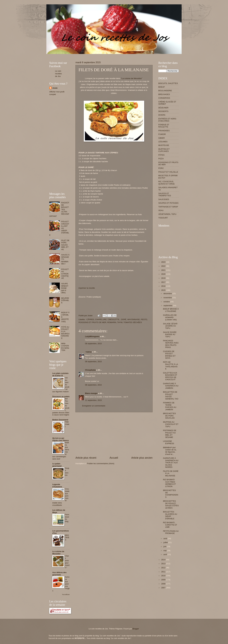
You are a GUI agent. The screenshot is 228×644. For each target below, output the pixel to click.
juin (165, 546)
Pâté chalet (67, 424)
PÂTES (161, 155)
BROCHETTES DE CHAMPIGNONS (171, 494)
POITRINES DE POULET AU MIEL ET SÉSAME (170, 434)
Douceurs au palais (61, 396)
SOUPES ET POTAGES (168, 203)
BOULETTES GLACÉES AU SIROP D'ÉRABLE (170, 515)
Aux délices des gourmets (59, 574)
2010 (164, 576)
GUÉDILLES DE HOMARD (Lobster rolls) (170, 317)
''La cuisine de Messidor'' (132, 78)
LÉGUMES (163, 142)
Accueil (114, 458)
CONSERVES (164, 98)
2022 (164, 266)
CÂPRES (90, 319)
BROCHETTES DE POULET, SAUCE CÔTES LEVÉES (171, 504)
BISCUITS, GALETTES (168, 83)
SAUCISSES (164, 199)
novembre (168, 298)
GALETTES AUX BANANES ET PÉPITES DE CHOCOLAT (170, 376)
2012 (164, 568)
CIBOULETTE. (114, 319)
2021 (164, 270)
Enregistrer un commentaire (94, 406)
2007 (164, 588)
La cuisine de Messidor (58, 553)
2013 (164, 564)
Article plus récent (86, 458)
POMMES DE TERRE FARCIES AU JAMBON (170, 406)
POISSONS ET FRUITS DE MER (92, 322)
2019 (164, 278)
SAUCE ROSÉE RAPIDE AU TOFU (170, 334)
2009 (164, 580)
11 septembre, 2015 (93, 400)
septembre (168, 306)
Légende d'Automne (57, 486)
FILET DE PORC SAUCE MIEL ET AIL (65, 245)
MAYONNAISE (134, 319)
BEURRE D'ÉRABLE (65, 300)
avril (165, 554)
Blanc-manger (91, 393)
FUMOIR (162, 134)
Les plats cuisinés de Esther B (60, 374)
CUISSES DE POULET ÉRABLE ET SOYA (169, 355)
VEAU (161, 210)
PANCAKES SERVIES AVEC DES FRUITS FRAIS (171, 344)
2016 (164, 286)
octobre (167, 302)
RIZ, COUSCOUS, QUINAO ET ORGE (166, 183)
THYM (120, 322)
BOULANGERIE (165, 91)
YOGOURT (163, 218)
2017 (164, 282)
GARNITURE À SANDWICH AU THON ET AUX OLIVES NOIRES (171, 463)
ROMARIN (112, 322)
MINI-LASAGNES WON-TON (65, 347)
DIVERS (162, 115)
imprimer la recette (87, 288)
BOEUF (162, 87)
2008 (164, 584)
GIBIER (162, 138)
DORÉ (124, 319)
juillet (166, 542)
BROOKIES (67, 538)
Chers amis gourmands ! (67, 562)
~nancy (88, 352)
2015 (164, 290)
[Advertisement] (102, 55)
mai (165, 551)
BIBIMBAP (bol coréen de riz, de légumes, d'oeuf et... (170, 451)
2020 (164, 274)
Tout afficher (66, 594)
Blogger (136, 629)
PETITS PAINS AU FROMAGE (171, 532)
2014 (164, 560)
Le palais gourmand (57, 465)
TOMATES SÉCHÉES (133, 322)
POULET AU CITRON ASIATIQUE (65, 274)
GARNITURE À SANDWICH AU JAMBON (171, 386)
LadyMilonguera (92, 336)
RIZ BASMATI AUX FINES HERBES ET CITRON (169, 483)
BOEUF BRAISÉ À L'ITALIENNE (171, 310)
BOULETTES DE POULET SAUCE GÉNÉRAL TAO (171, 395)
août (166, 538)
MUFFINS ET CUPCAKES (164, 150)
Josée (55, 88)
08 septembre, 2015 (93, 344)
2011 (164, 572)
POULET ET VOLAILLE (168, 172)
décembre (168, 293)
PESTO (144, 319)
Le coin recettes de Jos (58, 74)
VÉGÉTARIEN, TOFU (167, 214)
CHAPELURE (101, 319)
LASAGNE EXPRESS (169, 442)
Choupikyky (90, 370)
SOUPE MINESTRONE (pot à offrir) (65, 288)
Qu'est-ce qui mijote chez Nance (60, 439)
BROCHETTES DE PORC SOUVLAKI (169, 416)
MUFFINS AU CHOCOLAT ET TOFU (171, 424)
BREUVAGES (164, 94)
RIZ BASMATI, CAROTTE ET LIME (170, 525)
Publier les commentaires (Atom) (101, 463)
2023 (164, 262)
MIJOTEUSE (164, 145)
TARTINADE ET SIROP (168, 207)
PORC (161, 168)
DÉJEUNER (163, 108)
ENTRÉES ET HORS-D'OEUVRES (168, 120)
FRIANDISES (164, 131)
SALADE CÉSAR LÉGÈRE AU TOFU (170, 326)
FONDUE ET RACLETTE (164, 126)
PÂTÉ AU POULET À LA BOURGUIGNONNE (65, 333)
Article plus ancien (142, 458)
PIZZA (161, 159)
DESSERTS (163, 111)
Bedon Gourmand (60, 420)
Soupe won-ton (67, 472)
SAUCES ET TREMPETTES (165, 195)
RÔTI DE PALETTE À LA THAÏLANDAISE (170, 365)
